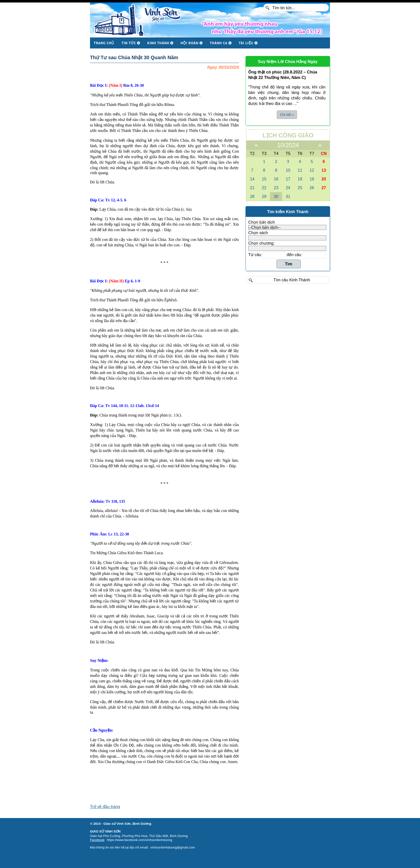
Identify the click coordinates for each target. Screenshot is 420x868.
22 (264, 188)
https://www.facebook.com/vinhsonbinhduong (139, 840)
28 (252, 196)
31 (288, 196)
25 (300, 188)
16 (276, 179)
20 (324, 179)
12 (312, 170)
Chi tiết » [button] (287, 115)
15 (264, 179)
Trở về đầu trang (105, 807)
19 (312, 179)
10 (288, 170)
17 (288, 179)
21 (252, 188)
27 (324, 188)
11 (300, 170)
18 (300, 179)
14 (252, 179)
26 (312, 188)
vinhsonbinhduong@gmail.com (173, 847)
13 (324, 170)
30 (276, 196)
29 (264, 196)
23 (276, 188)
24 (288, 188)
